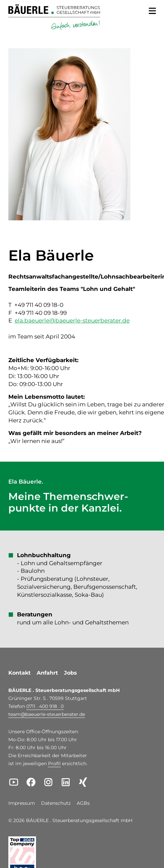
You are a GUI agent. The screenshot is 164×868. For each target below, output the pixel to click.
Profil (54, 763)
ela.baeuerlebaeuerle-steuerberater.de (72, 321)
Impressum (22, 803)
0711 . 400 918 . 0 (45, 706)
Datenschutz (56, 803)
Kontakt (19, 673)
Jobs (70, 673)
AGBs (83, 803)
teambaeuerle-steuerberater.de (47, 714)
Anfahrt (47, 673)
